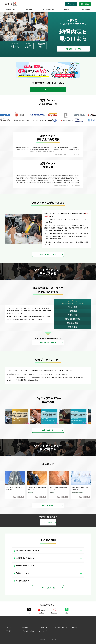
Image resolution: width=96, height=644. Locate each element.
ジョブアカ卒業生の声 (48, 10)
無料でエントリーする (48, 254)
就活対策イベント (12, 10)
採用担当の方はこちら (62, 627)
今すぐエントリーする (73, 49)
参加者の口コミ (68, 10)
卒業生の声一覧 (48, 430)
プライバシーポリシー (29, 631)
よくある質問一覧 (48, 588)
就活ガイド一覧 (48, 505)
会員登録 (85, 4)
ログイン (71, 4)
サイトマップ (43, 631)
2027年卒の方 (43, 627)
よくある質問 (86, 10)
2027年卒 (48, 89)
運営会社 (74, 627)
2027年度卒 (48, 522)
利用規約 (9, 631)
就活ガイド (29, 10)
